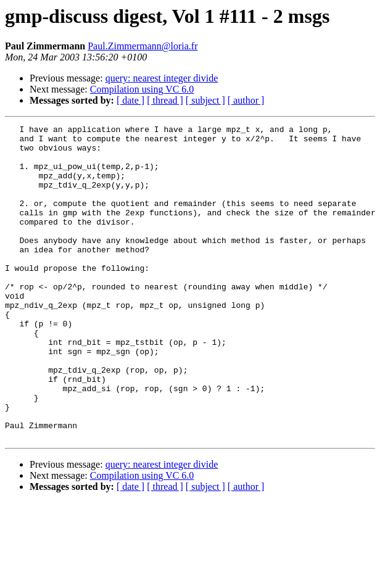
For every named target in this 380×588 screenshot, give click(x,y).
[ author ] (246, 100)
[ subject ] (205, 100)
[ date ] (130, 100)
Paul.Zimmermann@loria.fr (142, 46)
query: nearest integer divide (162, 78)
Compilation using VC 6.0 (142, 89)
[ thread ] (165, 100)
